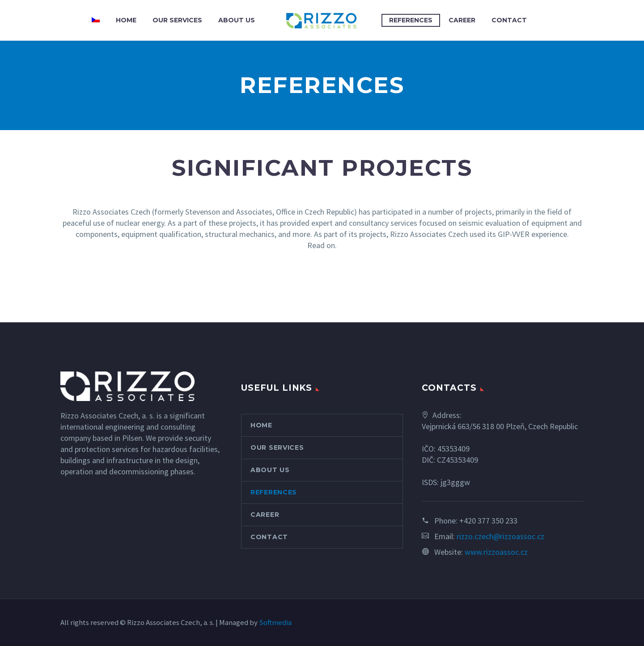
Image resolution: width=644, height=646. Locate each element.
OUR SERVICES (177, 20)
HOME (126, 20)
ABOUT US (237, 20)
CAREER (462, 20)
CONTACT (509, 20)
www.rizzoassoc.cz (496, 552)
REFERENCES (411, 20)
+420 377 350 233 (488, 521)
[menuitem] (96, 20)
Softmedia (275, 623)
